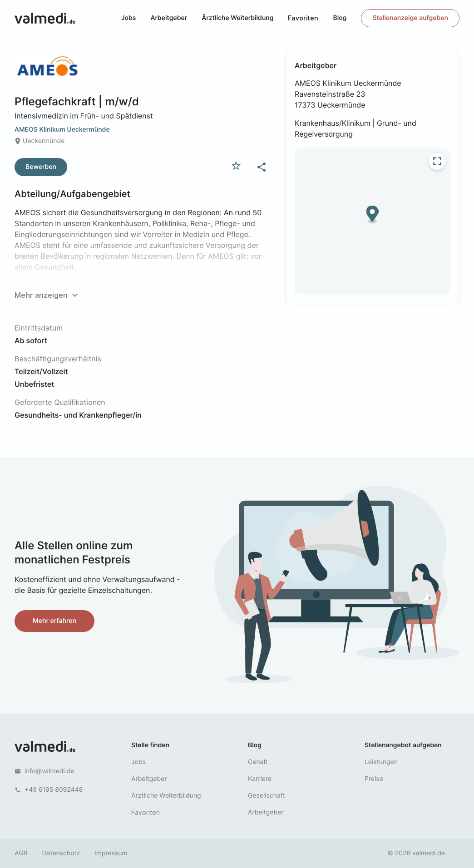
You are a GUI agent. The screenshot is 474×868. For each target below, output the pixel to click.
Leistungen (381, 762)
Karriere (260, 779)
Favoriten (303, 18)
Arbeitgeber (169, 18)
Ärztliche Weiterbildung (237, 18)
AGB (21, 853)
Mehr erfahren (54, 621)
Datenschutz (61, 853)
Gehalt (258, 762)
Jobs (129, 18)
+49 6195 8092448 (54, 790)
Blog (340, 18)
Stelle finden (150, 745)
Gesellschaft (267, 796)
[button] (373, 215)
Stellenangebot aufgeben (403, 745)
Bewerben (41, 167)
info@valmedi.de (49, 771)
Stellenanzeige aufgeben (410, 18)
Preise (374, 779)
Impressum (111, 853)
